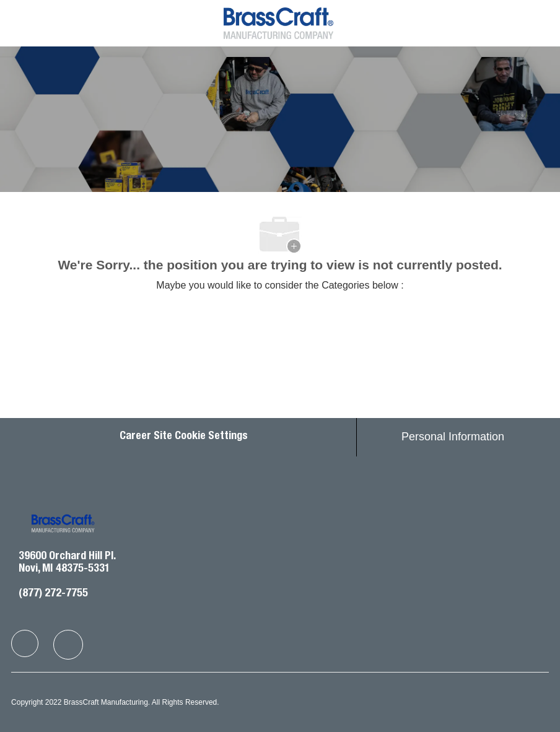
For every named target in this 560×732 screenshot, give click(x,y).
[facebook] (25, 643)
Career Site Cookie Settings (184, 437)
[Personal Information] (453, 437)
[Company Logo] (278, 22)
